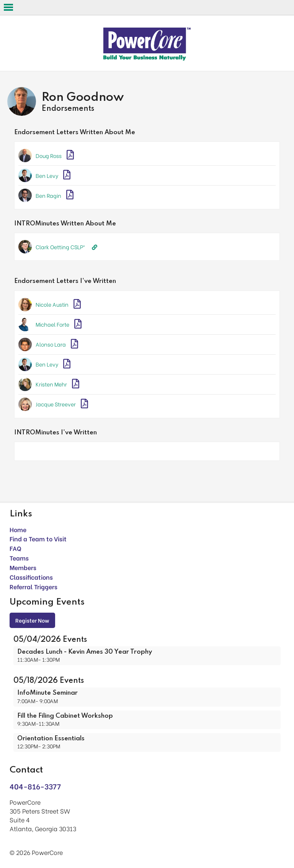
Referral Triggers (33, 586)
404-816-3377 (35, 786)
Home (18, 529)
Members (23, 567)
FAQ (16, 548)
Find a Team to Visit (38, 538)
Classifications (31, 577)
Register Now (32, 620)
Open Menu (8, 7)
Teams (19, 558)
